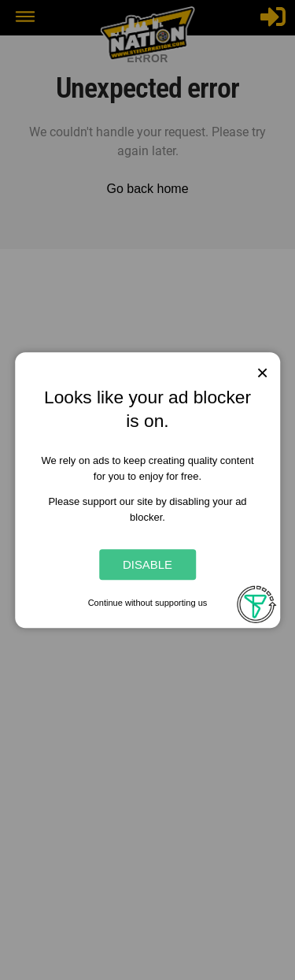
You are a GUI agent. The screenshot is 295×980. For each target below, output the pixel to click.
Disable (147, 564)
